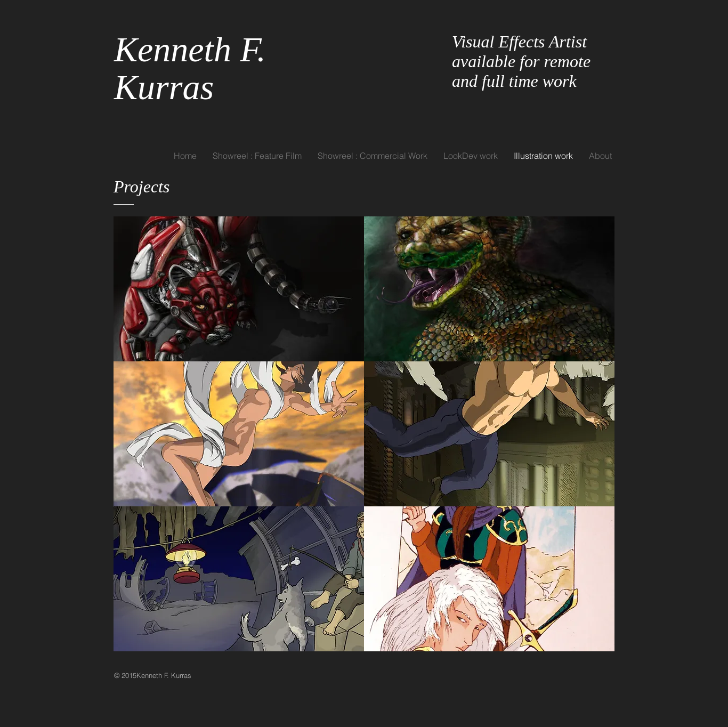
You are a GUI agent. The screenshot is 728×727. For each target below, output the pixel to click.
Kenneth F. (190, 49)
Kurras (168, 87)
